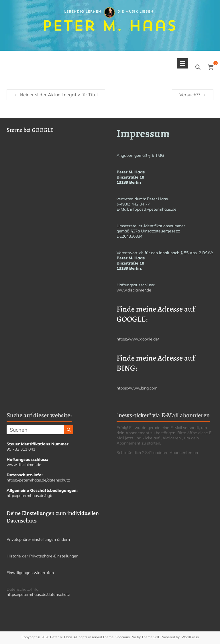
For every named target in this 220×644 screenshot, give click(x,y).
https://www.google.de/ (138, 339)
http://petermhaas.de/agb (29, 496)
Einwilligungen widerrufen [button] (30, 573)
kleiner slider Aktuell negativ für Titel (56, 95)
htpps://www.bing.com (137, 388)
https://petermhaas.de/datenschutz (38, 480)
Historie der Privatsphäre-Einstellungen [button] (43, 556)
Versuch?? (193, 95)
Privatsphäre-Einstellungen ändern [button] (38, 539)
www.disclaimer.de (134, 290)
